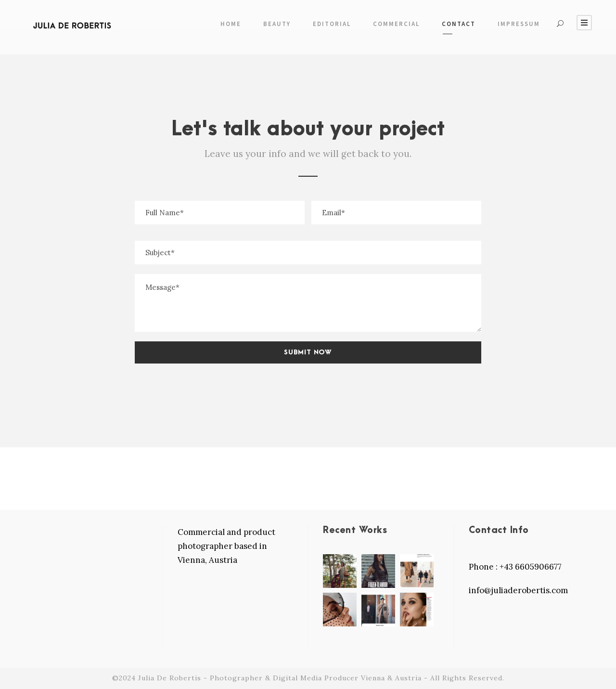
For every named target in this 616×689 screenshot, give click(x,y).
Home (231, 24)
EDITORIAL (332, 24)
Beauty (277, 24)
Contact (459, 24)
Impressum (519, 24)
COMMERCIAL (396, 24)
